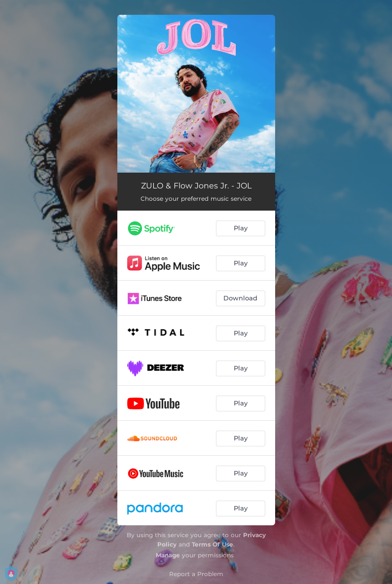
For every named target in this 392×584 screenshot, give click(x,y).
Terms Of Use (213, 544)
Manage (168, 555)
